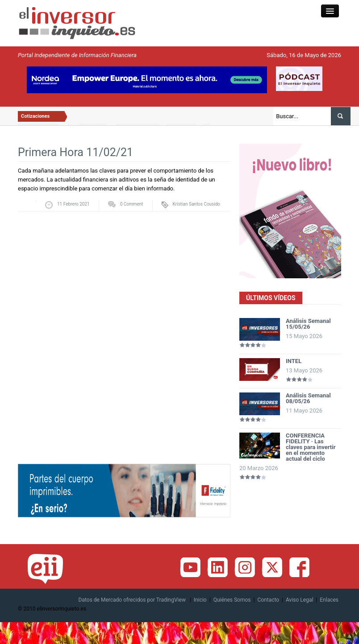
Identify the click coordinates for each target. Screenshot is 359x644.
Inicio (200, 600)
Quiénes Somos (232, 600)
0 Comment (132, 204)
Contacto (268, 600)
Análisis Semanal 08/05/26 (308, 398)
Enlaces (329, 600)
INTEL (294, 361)
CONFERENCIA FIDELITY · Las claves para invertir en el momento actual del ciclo (311, 447)
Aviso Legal (299, 600)
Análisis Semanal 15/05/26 (308, 324)
